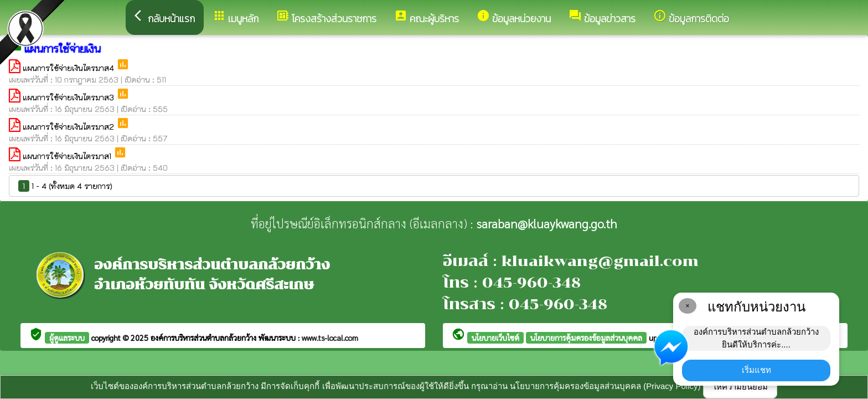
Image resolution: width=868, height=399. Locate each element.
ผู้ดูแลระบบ (67, 337)
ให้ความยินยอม (740, 387)
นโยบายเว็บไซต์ (495, 337)
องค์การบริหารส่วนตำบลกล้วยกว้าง (205, 337)
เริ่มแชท (756, 370)
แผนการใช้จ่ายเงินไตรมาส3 (69, 97)
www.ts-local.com (330, 337)
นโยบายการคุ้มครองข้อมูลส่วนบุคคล (586, 337)
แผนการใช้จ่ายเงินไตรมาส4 (69, 68)
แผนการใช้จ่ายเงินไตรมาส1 (68, 156)
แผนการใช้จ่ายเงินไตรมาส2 (69, 127)
